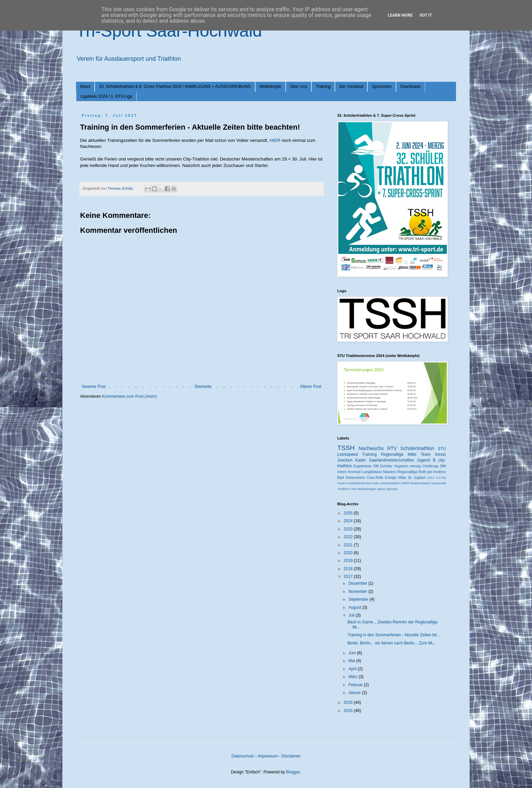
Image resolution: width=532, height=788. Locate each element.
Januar (355, 693)
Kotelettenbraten (359, 483)
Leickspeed (348, 454)
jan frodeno (437, 472)
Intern (342, 472)
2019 (349, 561)
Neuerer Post (94, 387)
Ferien (342, 483)
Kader (361, 460)
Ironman (355, 472)
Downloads (410, 87)
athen (381, 489)
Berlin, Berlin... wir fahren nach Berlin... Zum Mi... (392, 643)
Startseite (203, 387)
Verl (354, 489)
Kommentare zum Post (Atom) (129, 396)
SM (376, 466)
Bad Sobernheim (351, 477)
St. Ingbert (417, 477)
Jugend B (426, 460)
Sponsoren (382, 87)
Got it (426, 15)
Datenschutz (243, 756)
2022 (349, 537)
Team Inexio (433, 454)
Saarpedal (438, 483)
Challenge (430, 466)
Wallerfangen (367, 489)
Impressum (268, 756)
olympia (392, 489)
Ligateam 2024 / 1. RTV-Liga (106, 96)
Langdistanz (372, 472)
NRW (406, 483)
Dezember (358, 583)
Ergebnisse (362, 466)
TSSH (346, 448)
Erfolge (391, 477)
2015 (431, 478)
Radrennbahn (420, 483)
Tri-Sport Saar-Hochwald (169, 31)
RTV (392, 448)
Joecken (345, 460)
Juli (352, 615)
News (85, 87)
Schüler (386, 466)
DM (443, 466)
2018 (349, 569)
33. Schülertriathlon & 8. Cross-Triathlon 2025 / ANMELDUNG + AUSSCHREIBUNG (175, 87)
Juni (353, 653)
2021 (349, 545)
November (358, 592)
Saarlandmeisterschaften (391, 460)
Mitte (402, 477)
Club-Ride (375, 477)
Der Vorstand (351, 87)
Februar (356, 685)
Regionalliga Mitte (399, 454)
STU (442, 449)
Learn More (400, 15)
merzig (415, 466)
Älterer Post (311, 387)
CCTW (441, 478)
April (353, 669)
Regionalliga (407, 472)
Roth (423, 472)
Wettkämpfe (270, 87)
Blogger (293, 772)
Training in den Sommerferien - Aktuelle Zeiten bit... (394, 635)
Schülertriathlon (417, 448)
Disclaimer (291, 756)
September (359, 599)
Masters (389, 472)
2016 (349, 702)
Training (323, 87)
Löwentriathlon (390, 483)
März (354, 677)
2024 (349, 521)
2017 (349, 577)
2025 (349, 513)
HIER (275, 140)
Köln (375, 483)
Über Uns (299, 87)
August (355, 607)
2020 (349, 553)
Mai (352, 661)
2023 (349, 529)
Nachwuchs (371, 448)
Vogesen (401, 466)
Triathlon (344, 489)
